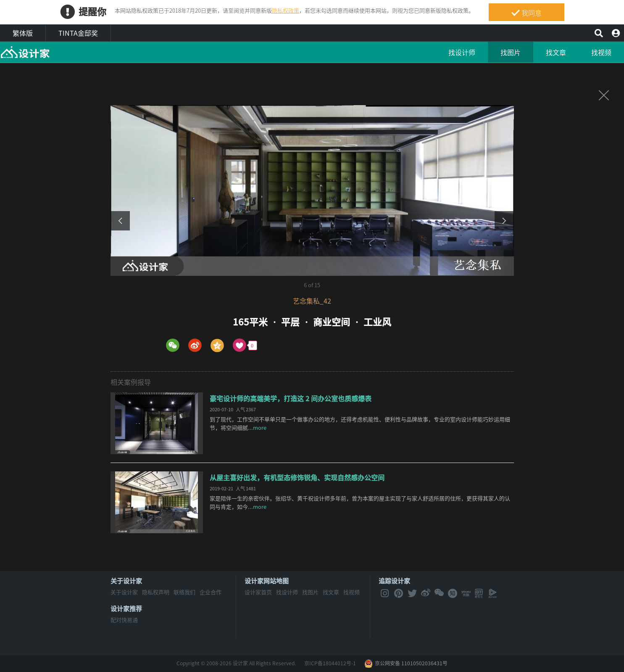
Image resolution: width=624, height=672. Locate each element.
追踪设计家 (394, 581)
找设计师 (462, 52)
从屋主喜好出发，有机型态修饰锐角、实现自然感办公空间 (297, 477)
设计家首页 (258, 592)
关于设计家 (126, 581)
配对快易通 (124, 620)
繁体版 (23, 33)
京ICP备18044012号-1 (330, 663)
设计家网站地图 (267, 581)
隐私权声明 (156, 592)
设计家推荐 (126, 609)
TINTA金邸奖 (78, 33)
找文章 (556, 52)
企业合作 (211, 592)
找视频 (601, 52)
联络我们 (184, 592)
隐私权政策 (286, 10)
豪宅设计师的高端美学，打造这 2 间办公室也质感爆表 (291, 398)
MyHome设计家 (25, 53)
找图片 (511, 52)
